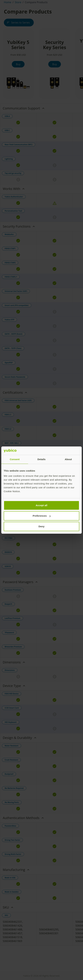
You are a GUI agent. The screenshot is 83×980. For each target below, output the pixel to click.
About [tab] (68, 459)
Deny (41, 526)
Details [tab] (41, 459)
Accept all (41, 505)
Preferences (42, 516)
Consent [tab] (15, 459)
